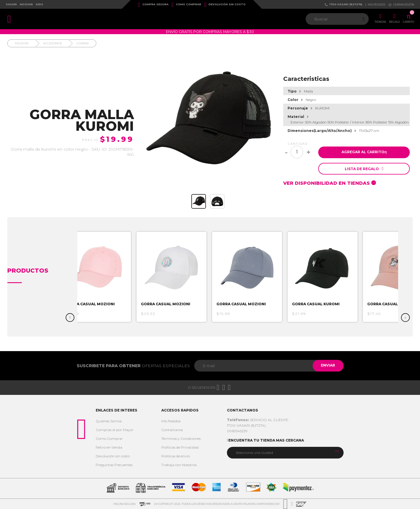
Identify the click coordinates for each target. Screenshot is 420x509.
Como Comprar (186, 5)
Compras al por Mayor (115, 430)
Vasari (11, 4)
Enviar (328, 366)
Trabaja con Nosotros (179, 465)
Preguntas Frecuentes (114, 465)
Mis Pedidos (171, 421)
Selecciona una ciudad (254, 453)
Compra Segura (153, 5)
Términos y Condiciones (181, 439)
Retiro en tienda (109, 447)
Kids (40, 4)
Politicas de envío (176, 456)
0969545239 (237, 431)
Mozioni (26, 4)
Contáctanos (172, 430)
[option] (98, 277)
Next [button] (405, 318)
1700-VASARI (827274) (343, 5)
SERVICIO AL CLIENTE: (258, 420)
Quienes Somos (109, 421)
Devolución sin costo (225, 5)
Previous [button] (70, 318)
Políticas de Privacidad (180, 447)
